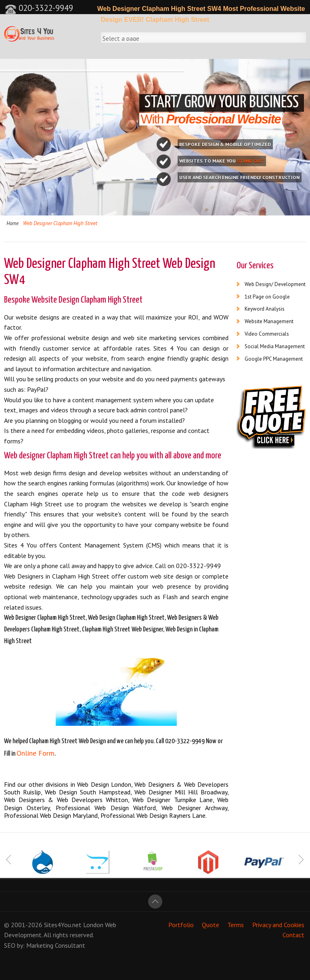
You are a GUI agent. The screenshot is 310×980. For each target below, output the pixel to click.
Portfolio (181, 925)
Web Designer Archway (194, 808)
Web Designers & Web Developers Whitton (66, 800)
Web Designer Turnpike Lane (173, 800)
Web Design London (104, 784)
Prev (9, 860)
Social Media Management (275, 346)
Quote (211, 925)
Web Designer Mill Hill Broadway (181, 792)
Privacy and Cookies (278, 925)
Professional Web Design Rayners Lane (153, 815)
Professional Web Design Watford (106, 808)
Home (13, 223)
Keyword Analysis (265, 309)
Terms (236, 925)
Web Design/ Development (275, 284)
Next (301, 860)
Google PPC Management (274, 359)
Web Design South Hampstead (88, 792)
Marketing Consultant (56, 945)
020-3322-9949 (39, 8)
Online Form (36, 753)
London (93, 925)
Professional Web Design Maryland (51, 815)
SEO (10, 945)
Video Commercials (267, 334)
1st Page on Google (267, 297)
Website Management (269, 321)
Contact (293, 935)
